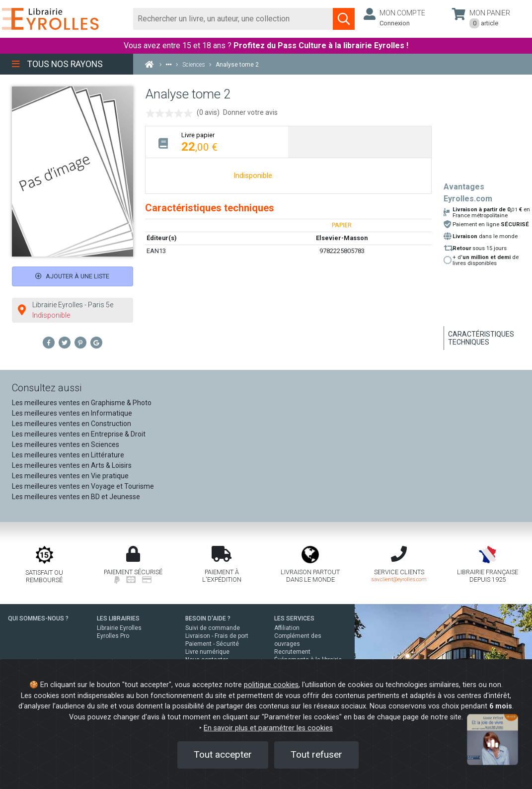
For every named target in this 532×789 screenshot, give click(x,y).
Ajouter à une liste (72, 276)
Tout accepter (223, 754)
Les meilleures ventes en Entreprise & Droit (79, 434)
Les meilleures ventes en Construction (72, 424)
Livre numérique (207, 652)
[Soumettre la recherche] (344, 19)
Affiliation (287, 628)
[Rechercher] (233, 19)
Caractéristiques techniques (481, 338)
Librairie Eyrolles (119, 628)
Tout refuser (316, 754)
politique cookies (271, 685)
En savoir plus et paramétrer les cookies (268, 728)
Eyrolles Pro (113, 636)
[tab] (217, 142)
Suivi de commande (213, 628)
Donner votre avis (250, 112)
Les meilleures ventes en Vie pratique (70, 476)
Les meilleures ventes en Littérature (68, 455)
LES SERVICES (294, 618)
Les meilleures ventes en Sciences (66, 444)
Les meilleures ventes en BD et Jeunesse (76, 497)
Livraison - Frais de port (217, 636)
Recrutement (292, 652)
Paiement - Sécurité (212, 644)
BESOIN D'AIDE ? (208, 618)
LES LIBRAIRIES (118, 618)
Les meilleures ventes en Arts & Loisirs (72, 465)
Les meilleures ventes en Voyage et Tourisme (83, 486)
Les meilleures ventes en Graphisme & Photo (82, 403)
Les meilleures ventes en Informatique (72, 413)
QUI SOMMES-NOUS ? (38, 618)
